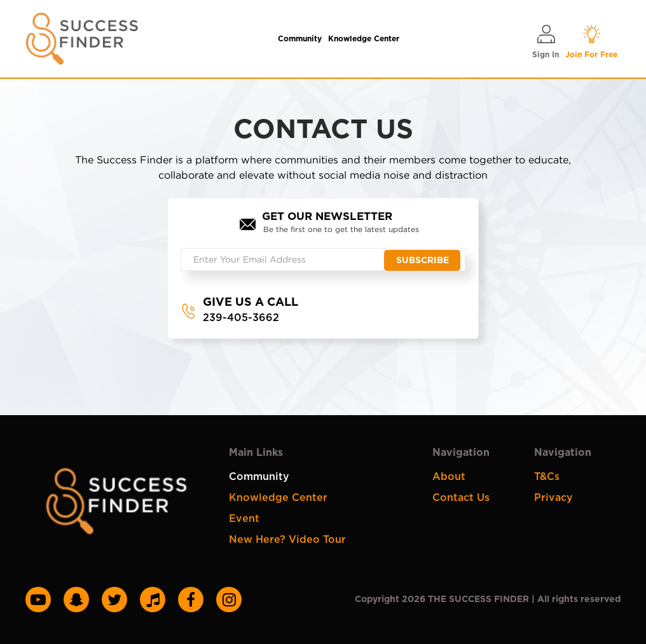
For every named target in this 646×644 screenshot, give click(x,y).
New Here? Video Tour (287, 540)
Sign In (546, 41)
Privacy (553, 498)
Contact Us (461, 498)
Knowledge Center (364, 39)
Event (244, 519)
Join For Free (591, 41)
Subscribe (423, 261)
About (449, 477)
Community (300, 39)
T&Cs (547, 477)
